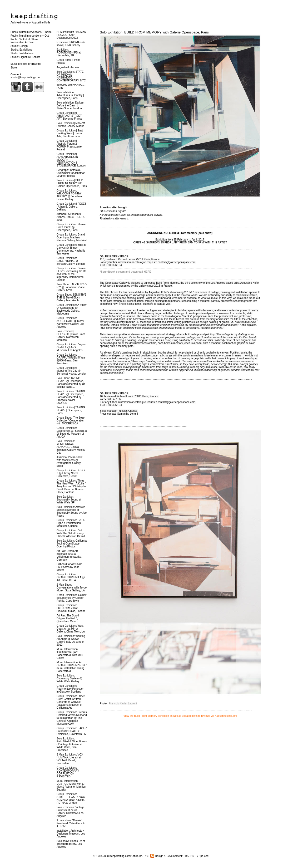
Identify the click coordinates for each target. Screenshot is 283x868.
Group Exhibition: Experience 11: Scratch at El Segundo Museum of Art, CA (72, 432)
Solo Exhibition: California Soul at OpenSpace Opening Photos (72, 544)
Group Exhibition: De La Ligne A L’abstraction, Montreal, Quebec (71, 523)
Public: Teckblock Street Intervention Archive (24, 41)
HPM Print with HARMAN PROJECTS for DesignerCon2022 (71, 35)
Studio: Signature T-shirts (25, 57)
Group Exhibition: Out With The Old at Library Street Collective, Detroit (71, 533)
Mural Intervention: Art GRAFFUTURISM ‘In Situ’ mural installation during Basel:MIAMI (72, 667)
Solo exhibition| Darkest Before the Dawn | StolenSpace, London (70, 106)
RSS (147, 856)
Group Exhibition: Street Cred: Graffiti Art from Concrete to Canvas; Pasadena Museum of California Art (71, 702)
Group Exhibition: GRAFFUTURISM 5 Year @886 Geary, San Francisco (71, 359)
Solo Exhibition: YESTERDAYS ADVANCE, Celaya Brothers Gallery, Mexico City (71, 447)
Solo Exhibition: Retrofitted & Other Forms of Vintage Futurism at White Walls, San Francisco (72, 744)
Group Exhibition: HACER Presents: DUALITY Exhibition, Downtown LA (72, 731)
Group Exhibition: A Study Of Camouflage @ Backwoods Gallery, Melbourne (71, 309)
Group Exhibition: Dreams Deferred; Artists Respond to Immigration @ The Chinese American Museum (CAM (72, 718)
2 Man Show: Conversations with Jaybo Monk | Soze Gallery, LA (72, 588)
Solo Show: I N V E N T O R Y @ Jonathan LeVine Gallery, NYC (72, 287)
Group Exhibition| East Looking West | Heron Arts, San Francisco (70, 133)
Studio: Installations (22, 53)
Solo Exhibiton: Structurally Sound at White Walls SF (69, 500)
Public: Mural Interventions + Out (30, 36)
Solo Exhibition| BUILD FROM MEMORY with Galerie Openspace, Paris (154, 32)
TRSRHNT (190, 856)
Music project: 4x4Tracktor (26, 64)
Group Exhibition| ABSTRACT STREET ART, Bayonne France (69, 116)
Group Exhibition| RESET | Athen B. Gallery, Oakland (71, 207)
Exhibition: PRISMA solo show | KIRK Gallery (71, 44)
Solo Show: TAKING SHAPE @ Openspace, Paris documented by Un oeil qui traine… (71, 382)
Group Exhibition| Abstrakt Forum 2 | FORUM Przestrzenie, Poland (69, 145)
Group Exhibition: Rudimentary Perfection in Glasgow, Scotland (70, 689)
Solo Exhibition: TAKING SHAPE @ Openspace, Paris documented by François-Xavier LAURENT (71, 397)
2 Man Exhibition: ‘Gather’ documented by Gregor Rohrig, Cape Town (72, 598)
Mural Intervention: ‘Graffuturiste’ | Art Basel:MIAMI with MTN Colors (70, 654)
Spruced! (204, 856)
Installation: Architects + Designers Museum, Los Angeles (71, 834)
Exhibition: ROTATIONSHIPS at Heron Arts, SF (69, 53)
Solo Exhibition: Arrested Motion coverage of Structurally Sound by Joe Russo (72, 511)
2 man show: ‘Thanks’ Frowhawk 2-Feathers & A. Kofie (71, 823)
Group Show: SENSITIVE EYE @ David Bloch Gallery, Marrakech (71, 298)
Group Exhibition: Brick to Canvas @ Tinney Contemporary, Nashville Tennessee (71, 249)
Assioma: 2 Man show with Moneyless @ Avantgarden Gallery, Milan (69, 462)
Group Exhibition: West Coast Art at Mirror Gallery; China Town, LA (71, 629)
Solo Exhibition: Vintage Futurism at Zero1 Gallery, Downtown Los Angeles (70, 812)
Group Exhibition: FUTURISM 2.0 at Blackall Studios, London (71, 608)
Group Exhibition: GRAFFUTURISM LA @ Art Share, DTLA (71, 577)
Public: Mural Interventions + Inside (31, 32)
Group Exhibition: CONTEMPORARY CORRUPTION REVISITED (68, 772)
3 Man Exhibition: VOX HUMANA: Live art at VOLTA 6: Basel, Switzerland (70, 759)
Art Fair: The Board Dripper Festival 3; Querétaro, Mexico (68, 618)
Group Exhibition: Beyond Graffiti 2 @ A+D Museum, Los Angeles (71, 347)
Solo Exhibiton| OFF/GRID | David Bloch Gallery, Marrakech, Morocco (71, 336)
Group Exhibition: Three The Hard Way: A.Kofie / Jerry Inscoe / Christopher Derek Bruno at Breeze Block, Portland (72, 486)
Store (14, 68)
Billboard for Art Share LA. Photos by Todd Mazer (69, 567)
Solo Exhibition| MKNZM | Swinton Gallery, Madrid (72, 125)
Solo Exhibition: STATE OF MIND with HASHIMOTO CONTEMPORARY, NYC (71, 76)
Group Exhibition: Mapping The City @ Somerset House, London (71, 371)
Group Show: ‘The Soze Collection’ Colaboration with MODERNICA (71, 421)
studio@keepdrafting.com (26, 77)
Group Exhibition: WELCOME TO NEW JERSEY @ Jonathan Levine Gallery (69, 195)
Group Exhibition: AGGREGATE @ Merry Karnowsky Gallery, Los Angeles (70, 322)
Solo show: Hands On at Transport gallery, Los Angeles (71, 844)
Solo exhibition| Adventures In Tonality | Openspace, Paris (70, 95)
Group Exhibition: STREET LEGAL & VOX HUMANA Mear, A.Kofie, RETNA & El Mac (71, 798)
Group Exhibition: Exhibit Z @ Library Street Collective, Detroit (71, 473)
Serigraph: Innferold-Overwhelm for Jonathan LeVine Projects (71, 173)
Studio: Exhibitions (21, 50)
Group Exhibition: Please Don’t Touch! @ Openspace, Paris (71, 227)
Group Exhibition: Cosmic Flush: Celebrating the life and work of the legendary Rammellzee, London (71, 274)
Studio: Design (19, 46)
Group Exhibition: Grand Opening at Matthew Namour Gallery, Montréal (72, 237)
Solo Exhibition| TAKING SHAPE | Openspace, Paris (71, 410)
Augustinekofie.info (68, 67)
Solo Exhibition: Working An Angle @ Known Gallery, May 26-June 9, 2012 (71, 640)
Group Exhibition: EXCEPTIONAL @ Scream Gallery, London (71, 261)
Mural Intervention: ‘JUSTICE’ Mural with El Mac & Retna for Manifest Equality (71, 785)
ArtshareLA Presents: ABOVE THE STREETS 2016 (71, 217)
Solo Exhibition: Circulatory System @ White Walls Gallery (69, 678)
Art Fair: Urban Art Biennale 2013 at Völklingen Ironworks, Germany (69, 555)
